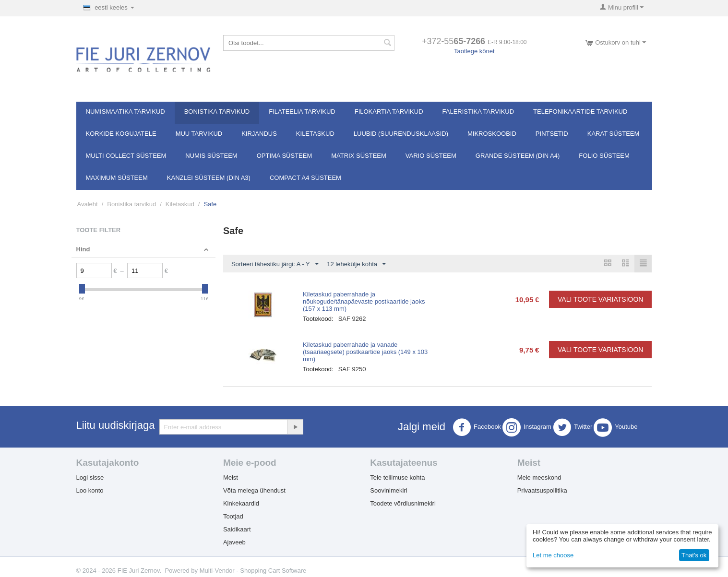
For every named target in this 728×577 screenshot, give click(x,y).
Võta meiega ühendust (254, 490)
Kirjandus (259, 134)
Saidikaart (237, 529)
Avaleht (88, 204)
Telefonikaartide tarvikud (580, 112)
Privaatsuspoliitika (542, 490)
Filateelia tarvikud (302, 112)
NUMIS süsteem (211, 156)
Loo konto (90, 490)
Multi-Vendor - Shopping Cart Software (253, 571)
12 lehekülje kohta (356, 264)
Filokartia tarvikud (389, 112)
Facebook (477, 427)
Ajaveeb (234, 542)
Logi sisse (90, 477)
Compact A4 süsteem (305, 178)
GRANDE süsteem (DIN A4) (518, 156)
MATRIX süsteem (359, 156)
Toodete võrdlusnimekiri (403, 503)
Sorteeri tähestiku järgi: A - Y (275, 264)
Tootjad (233, 516)
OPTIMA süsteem (285, 156)
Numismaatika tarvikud (125, 112)
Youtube (615, 427)
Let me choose (553, 555)
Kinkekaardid (241, 503)
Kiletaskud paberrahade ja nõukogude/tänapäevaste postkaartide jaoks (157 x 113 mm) (364, 301)
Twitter (573, 427)
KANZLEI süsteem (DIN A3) (209, 178)
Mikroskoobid (492, 134)
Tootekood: (318, 319)
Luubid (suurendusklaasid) (401, 134)
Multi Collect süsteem (126, 156)
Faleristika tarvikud (478, 112)
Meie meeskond (539, 477)
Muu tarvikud (199, 134)
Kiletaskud (315, 134)
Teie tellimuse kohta (397, 477)
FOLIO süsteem (604, 156)
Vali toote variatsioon (600, 299)
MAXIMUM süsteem (117, 178)
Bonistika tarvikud (217, 112)
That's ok (694, 555)
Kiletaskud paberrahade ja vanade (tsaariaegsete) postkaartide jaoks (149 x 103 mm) (365, 352)
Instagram (527, 427)
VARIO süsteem (431, 156)
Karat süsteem (614, 134)
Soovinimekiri (388, 490)
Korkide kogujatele (121, 134)
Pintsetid (552, 134)
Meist (231, 477)
